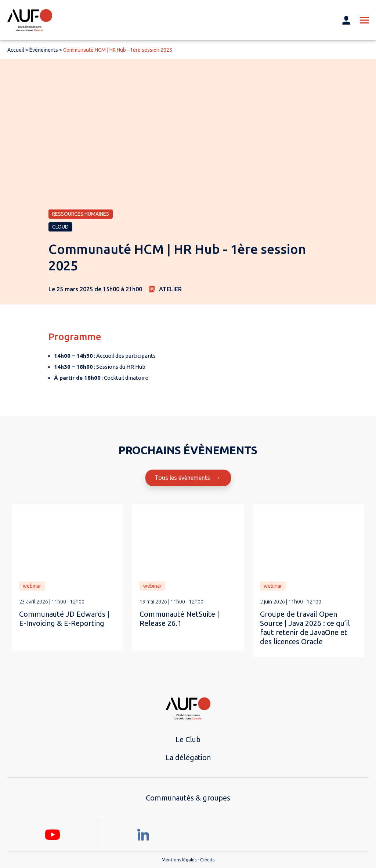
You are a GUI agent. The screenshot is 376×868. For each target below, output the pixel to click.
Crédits (207, 860)
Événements (44, 50)
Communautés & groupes (188, 798)
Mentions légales (179, 860)
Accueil (16, 50)
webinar (32, 586)
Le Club (188, 739)
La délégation (188, 757)
